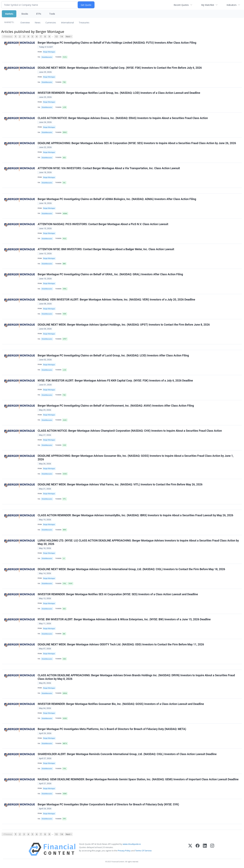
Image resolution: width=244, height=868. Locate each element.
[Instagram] (212, 850)
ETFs (39, 14)
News (38, 23)
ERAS (65, 132)
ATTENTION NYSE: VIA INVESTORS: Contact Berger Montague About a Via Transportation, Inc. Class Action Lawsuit (109, 168)
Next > (69, 37)
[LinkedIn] (205, 850)
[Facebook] (198, 850)
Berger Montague (49, 52)
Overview (25, 23)
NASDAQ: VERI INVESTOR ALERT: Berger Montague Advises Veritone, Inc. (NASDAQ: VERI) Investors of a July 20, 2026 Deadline (116, 300)
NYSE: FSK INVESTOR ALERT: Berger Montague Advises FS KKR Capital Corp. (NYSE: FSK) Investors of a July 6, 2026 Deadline (115, 381)
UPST (65, 339)
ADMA (65, 213)
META (65, 744)
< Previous (7, 37)
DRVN (65, 693)
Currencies (51, 23)
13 (56, 37)
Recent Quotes (181, 5)
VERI (64, 314)
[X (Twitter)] (190, 850)
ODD (64, 659)
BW (64, 634)
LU (64, 559)
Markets (9, 14)
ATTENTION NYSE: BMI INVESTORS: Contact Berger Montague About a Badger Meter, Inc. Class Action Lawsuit (106, 249)
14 (62, 37)
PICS (65, 239)
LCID (64, 107)
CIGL (65, 584)
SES (64, 158)
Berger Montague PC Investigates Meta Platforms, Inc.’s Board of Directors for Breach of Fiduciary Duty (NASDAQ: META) (112, 729)
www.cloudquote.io (132, 844)
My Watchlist (208, 5)
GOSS (65, 474)
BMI (64, 264)
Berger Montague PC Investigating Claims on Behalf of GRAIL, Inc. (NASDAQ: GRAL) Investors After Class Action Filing (110, 274)
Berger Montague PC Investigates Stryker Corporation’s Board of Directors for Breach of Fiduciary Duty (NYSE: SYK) (108, 805)
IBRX (65, 530)
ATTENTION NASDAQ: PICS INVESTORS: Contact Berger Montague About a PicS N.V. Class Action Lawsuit (103, 224)
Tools (52, 14)
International (67, 23)
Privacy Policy (124, 851)
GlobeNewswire (47, 57)
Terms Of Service (143, 851)
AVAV (65, 420)
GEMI (65, 794)
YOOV (70, 584)
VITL (64, 499)
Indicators (232, 5)
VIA (64, 183)
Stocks (25, 14)
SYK (64, 819)
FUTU (65, 57)
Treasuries (84, 23)
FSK (64, 82)
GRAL (65, 289)
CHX (64, 445)
